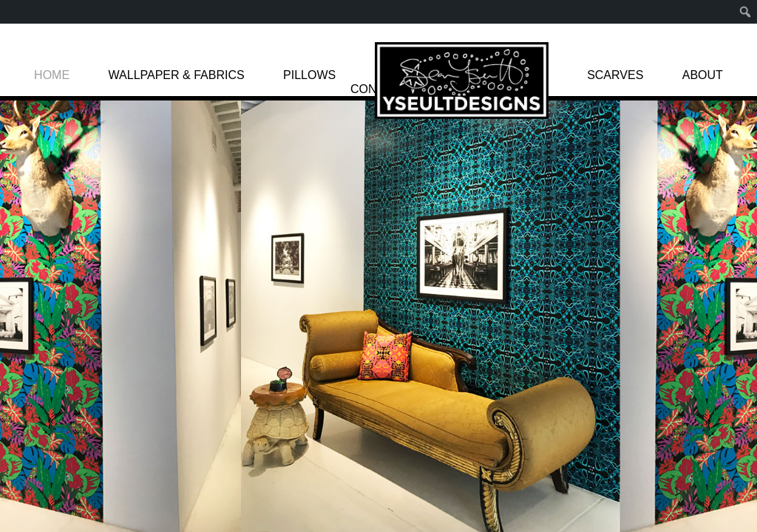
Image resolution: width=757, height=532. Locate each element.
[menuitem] (746, 12)
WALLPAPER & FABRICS (177, 75)
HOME (52, 75)
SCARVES (615, 75)
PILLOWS (309, 75)
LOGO (462, 81)
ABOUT (703, 75)
